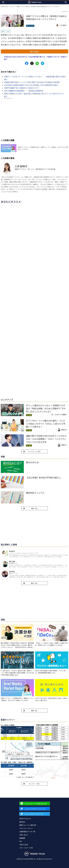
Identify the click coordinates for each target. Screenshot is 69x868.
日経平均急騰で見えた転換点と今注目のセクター (22, 88)
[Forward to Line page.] (35, 804)
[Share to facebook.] (27, 63)
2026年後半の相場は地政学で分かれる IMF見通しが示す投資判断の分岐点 (31, 85)
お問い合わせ (24, 835)
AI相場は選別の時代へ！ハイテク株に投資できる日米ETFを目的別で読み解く (32, 82)
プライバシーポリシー (26, 828)
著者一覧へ (35, 583)
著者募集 (22, 838)
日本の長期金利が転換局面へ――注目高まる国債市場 (24, 91)
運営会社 (22, 822)
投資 (3, 31)
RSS (21, 841)
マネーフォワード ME (26, 848)
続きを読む (35, 52)
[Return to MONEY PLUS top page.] (35, 2)
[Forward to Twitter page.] (35, 814)
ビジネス (12, 6)
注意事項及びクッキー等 (27, 832)
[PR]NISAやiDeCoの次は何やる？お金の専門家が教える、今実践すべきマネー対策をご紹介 (36, 58)
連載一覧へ (35, 711)
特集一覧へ (35, 508)
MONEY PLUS (4, 6)
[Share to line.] (37, 63)
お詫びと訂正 (24, 845)
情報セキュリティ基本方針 (28, 825)
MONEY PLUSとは (25, 819)
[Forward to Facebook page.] (35, 809)
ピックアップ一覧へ (35, 451)
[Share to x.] (32, 63)
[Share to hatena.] (42, 63)
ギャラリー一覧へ (35, 784)
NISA (8, 31)
